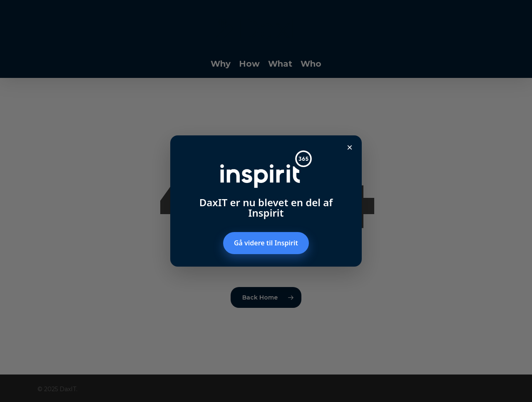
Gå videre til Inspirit (266, 243)
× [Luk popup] (350, 147)
